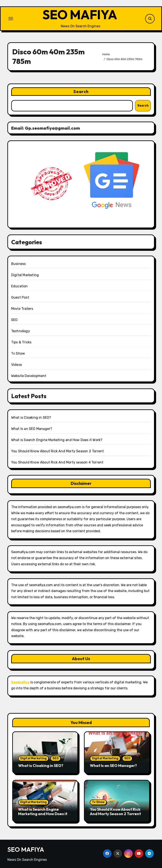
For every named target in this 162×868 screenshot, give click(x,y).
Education (20, 286)
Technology (21, 331)
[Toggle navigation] (11, 19)
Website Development (29, 376)
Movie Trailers (22, 309)
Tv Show (18, 353)
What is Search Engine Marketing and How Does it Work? (57, 440)
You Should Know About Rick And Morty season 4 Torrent (57, 462)
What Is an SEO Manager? (32, 429)
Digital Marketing (25, 275)
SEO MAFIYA (80, 15)
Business (19, 264)
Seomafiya (20, 682)
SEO (14, 320)
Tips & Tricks (21, 342)
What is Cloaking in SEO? (31, 418)
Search (81, 91)
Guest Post (20, 297)
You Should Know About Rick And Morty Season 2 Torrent (58, 451)
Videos (17, 365)
